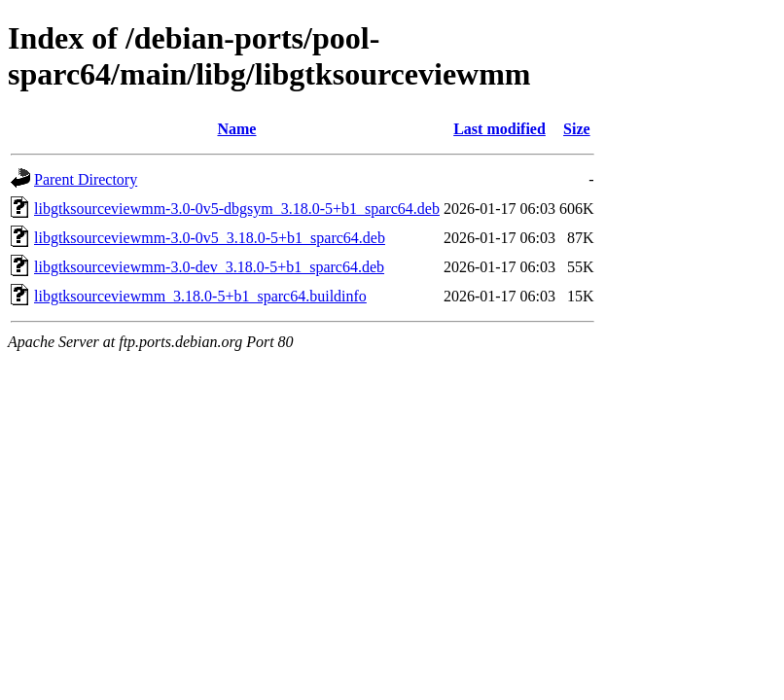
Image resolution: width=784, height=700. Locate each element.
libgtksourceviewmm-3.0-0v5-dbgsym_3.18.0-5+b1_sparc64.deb (237, 209)
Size (577, 129)
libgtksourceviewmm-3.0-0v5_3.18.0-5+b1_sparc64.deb (210, 238)
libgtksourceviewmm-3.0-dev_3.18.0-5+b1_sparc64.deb (209, 267)
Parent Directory (86, 179)
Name (236, 129)
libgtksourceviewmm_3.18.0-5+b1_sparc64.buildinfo (200, 296)
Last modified (499, 129)
